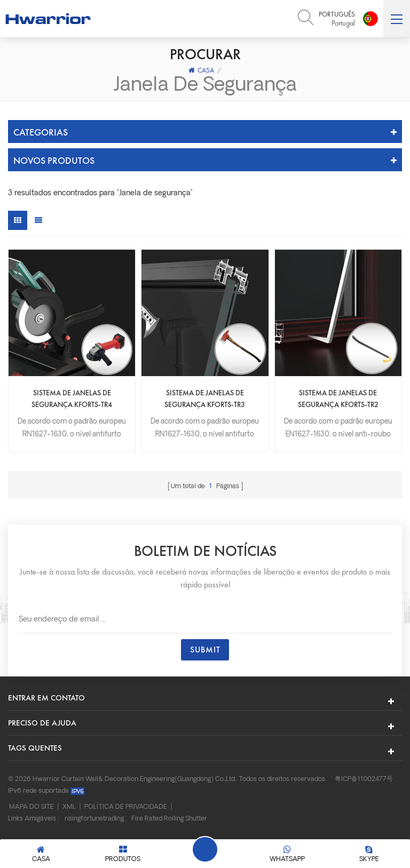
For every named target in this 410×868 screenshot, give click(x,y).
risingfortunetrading (94, 819)
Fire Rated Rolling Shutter (169, 819)
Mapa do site (31, 807)
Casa (201, 70)
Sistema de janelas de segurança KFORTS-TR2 (338, 399)
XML (69, 807)
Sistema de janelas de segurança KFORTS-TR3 (205, 399)
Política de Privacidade (126, 807)
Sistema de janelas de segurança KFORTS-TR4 (72, 399)
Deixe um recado (205, 849)
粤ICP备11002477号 (364, 779)
